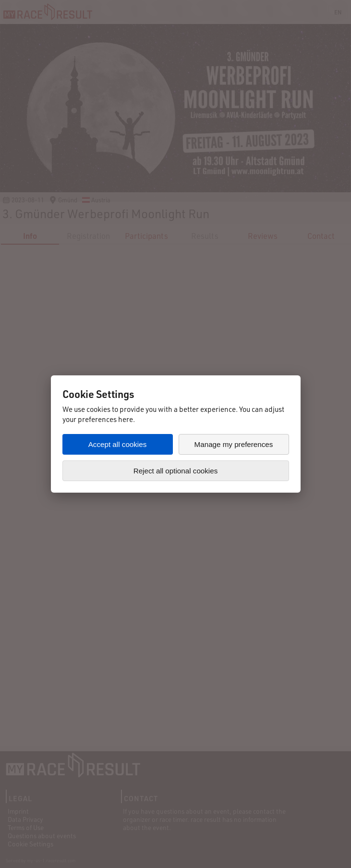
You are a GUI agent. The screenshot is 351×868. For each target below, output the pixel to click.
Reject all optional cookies (176, 471)
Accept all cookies (118, 444)
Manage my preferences (234, 444)
